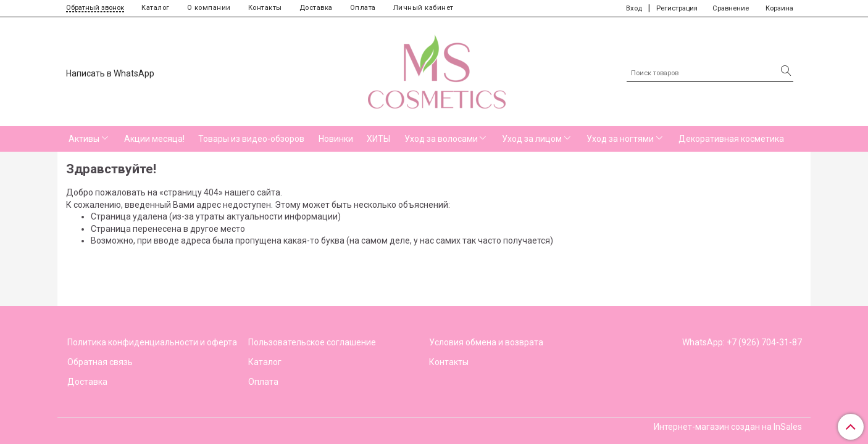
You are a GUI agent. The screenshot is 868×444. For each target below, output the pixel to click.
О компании (209, 8)
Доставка (316, 8)
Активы (84, 139)
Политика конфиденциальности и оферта (152, 342)
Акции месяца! (154, 139)
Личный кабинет (424, 8)
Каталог (156, 8)
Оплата (363, 8)
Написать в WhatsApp (110, 73)
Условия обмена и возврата (486, 342)
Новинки (336, 139)
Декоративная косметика (731, 139)
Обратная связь (100, 362)
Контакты (265, 8)
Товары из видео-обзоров (251, 139)
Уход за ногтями (620, 139)
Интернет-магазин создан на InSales (728, 427)
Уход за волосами (441, 139)
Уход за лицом (532, 139)
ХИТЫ (378, 139)
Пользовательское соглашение (312, 342)
